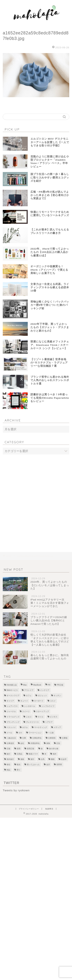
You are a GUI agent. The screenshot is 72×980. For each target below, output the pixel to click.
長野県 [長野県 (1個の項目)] (59, 765)
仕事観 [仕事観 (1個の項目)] (65, 738)
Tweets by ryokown (16, 790)
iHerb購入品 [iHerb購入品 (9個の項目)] (12, 685)
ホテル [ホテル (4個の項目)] (25, 727)
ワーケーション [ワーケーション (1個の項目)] (35, 733)
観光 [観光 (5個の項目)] (19, 765)
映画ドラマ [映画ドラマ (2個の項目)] (33, 754)
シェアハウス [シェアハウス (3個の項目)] (12, 706)
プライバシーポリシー (29, 809)
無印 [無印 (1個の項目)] (32, 759)
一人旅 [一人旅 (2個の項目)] (51, 733)
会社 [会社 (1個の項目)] (22, 743)
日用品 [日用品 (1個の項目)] (19, 754)
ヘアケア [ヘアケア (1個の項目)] (49, 722)
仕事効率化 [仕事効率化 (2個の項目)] (37, 738)
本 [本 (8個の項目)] (45, 754)
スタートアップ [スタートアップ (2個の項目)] (42, 711)
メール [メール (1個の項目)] (9, 733)
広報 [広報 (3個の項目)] (8, 749)
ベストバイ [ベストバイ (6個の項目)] (11, 727)
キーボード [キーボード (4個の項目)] (39, 701)
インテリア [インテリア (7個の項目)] (45, 690)
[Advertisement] (36, 496)
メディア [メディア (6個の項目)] (57, 727)
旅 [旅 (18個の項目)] (42, 749)
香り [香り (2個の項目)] (19, 770)
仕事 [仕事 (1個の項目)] (24, 738)
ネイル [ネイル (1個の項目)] (41, 717)
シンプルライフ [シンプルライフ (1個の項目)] (48, 706)
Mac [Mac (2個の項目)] (25, 685)
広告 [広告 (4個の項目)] (58, 743)
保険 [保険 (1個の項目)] (48, 743)
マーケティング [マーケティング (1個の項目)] (41, 727)
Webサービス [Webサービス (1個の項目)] (12, 690)
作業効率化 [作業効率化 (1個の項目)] (35, 743)
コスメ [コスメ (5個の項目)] (53, 701)
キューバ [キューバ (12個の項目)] (24, 701)
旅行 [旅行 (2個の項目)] (8, 754)
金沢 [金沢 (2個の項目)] (48, 765)
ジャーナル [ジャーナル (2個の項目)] (11, 711)
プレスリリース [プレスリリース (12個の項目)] (32, 722)
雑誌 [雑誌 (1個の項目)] (8, 770)
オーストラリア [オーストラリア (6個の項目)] (13, 696)
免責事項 (49, 809)
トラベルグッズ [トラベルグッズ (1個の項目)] (13, 717)
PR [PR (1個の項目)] (49, 685)
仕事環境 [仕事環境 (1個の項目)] (52, 738)
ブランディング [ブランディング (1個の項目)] (13, 722)
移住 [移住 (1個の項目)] (8, 765)
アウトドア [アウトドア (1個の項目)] (29, 690)
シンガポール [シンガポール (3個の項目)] (30, 706)
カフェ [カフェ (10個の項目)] (29, 696)
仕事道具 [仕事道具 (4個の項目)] (10, 743)
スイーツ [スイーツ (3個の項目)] (26, 711)
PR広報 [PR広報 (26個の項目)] (60, 685)
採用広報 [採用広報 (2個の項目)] (30, 749)
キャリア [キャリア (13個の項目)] (10, 701)
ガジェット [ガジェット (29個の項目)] (42, 696)
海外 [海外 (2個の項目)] (55, 754)
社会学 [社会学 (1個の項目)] (64, 759)
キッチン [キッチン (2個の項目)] (57, 696)
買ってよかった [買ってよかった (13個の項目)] (33, 765)
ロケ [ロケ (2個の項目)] (20, 733)
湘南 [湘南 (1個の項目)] (22, 759)
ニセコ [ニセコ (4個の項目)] (29, 717)
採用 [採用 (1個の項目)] (19, 749)
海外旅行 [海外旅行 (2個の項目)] (10, 759)
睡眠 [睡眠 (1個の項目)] (53, 759)
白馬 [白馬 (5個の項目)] (43, 759)
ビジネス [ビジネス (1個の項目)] (54, 717)
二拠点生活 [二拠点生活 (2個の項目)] (11, 738)
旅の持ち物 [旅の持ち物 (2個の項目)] (54, 749)
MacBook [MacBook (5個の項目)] (37, 685)
